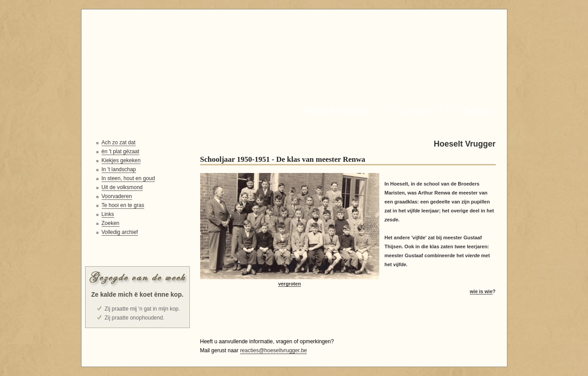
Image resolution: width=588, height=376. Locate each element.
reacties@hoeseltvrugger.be (274, 350)
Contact (412, 110)
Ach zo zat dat (119, 143)
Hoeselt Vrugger (333, 110)
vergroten (290, 284)
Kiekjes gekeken (121, 160)
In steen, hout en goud (128, 178)
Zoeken (474, 110)
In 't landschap (119, 169)
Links (108, 214)
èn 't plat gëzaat (120, 151)
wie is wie (481, 291)
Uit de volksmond (122, 187)
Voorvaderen (117, 196)
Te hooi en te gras (123, 205)
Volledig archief (120, 232)
